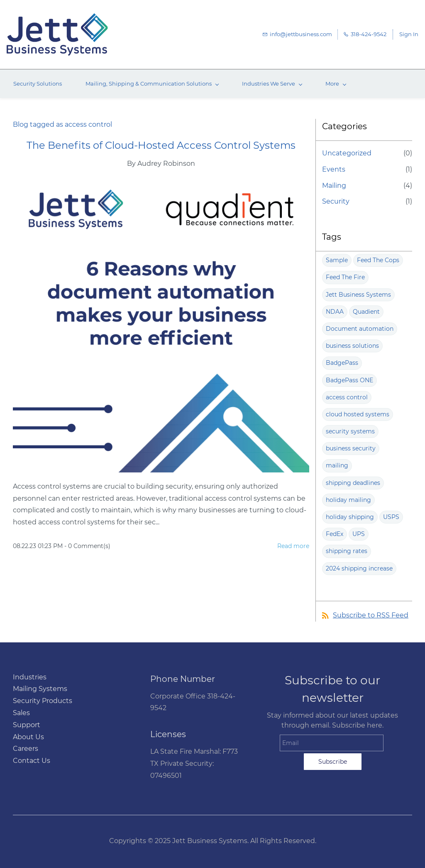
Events (334, 169)
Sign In (409, 34)
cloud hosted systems (358, 414)
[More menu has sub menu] (336, 84)
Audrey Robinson (166, 164)
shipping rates (347, 551)
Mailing (334, 186)
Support (27, 725)
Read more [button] (293, 546)
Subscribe (333, 762)
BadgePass (342, 363)
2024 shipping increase (359, 568)
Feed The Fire (345, 277)
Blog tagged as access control (62, 124)
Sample (337, 260)
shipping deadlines (353, 483)
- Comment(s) (87, 546)
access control (347, 397)
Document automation (360, 329)
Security (336, 201)
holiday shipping (350, 517)
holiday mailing (348, 500)
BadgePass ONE (349, 380)
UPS (359, 534)
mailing (337, 465)
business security (351, 448)
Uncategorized (347, 153)
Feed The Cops (378, 260)
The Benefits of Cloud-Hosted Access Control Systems (161, 145)
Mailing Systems (40, 689)
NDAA (335, 312)
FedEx (335, 534)
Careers (26, 749)
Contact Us (32, 761)
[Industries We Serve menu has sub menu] (272, 84)
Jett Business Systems (358, 295)
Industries (30, 677)
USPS (391, 517)
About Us (28, 737)
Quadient (366, 312)
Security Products (43, 701)
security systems (350, 431)
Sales (21, 713)
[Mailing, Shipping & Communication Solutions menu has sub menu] (152, 84)
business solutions (352, 346)
